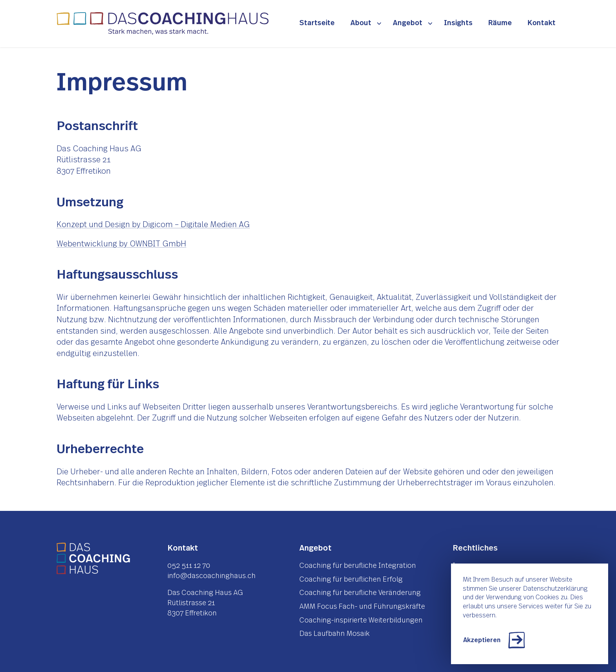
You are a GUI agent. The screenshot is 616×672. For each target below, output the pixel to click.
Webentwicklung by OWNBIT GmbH (121, 244)
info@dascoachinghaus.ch (212, 576)
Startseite (317, 23)
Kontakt (542, 23)
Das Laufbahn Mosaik (335, 634)
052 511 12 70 (189, 566)
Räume (500, 23)
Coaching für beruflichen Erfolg (351, 580)
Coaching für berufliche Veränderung (360, 593)
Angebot (408, 23)
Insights (458, 23)
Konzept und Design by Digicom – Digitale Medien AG (153, 225)
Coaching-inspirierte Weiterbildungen (361, 621)
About (361, 23)
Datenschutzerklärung (555, 589)
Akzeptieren (482, 640)
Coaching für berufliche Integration (358, 566)
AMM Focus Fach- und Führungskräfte (362, 607)
